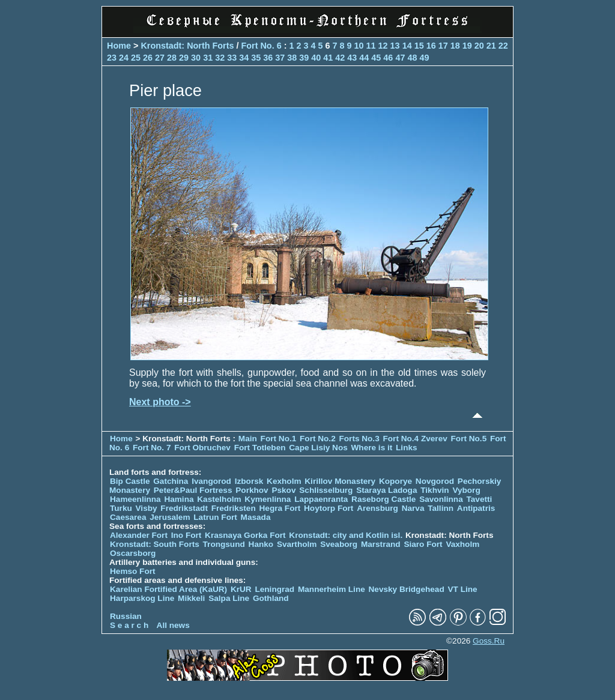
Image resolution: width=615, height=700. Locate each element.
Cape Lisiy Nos (318, 448)
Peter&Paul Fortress (193, 490)
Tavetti (479, 499)
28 (172, 58)
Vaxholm (462, 544)
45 (376, 58)
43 (352, 58)
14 (407, 46)
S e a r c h (129, 625)
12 (383, 46)
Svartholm (297, 544)
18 (455, 46)
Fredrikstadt (184, 508)
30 (196, 58)
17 (443, 46)
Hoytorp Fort (329, 508)
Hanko (261, 544)
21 (491, 46)
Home (119, 46)
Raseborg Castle (383, 499)
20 (479, 46)
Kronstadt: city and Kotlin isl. (346, 535)
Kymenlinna (268, 499)
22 (503, 46)
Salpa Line (229, 598)
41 (328, 58)
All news (173, 625)
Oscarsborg (133, 553)
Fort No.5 (469, 439)
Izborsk (249, 481)
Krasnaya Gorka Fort (245, 535)
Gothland (271, 598)
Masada (256, 517)
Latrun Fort (215, 517)
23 (112, 58)
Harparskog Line (142, 598)
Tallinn (441, 508)
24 (124, 58)
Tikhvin (435, 490)
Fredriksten (234, 508)
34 (244, 58)
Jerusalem (170, 517)
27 (160, 58)
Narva (413, 508)
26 (148, 58)
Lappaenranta (321, 499)
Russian (126, 616)
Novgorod (435, 481)
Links (407, 448)
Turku (121, 508)
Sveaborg (339, 544)
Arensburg (377, 508)
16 (431, 46)
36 (268, 58)
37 (280, 58)
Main (248, 439)
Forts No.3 (359, 439)
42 (340, 58)
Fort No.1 (280, 439)
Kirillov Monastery (340, 481)
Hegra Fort (280, 508)
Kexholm (284, 481)
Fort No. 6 (262, 46)
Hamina (179, 499)
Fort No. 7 (153, 448)
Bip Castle (130, 481)
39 (304, 58)
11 (371, 46)
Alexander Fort (139, 535)
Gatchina (171, 481)
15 (419, 46)
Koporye (395, 481)
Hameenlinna (135, 499)
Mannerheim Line (332, 589)
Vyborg (466, 490)
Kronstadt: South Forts (155, 544)
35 (256, 58)
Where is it (372, 448)
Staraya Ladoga (386, 490)
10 (359, 46)
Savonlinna (441, 499)
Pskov (283, 490)
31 (208, 58)
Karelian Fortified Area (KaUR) (168, 589)
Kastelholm (219, 499)
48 (412, 58)
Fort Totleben (260, 448)
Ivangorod (211, 481)
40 (316, 58)
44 (364, 58)
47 (400, 58)
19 (467, 46)
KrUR (241, 589)
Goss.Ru (489, 641)
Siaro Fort (423, 544)
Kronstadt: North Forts (188, 46)
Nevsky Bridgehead (407, 589)
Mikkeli (191, 598)
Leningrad (274, 589)
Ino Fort (186, 535)
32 (220, 58)
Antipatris (476, 508)
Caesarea (128, 517)
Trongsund (224, 544)
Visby (147, 508)
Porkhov (252, 490)
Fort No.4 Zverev (415, 439)
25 (136, 58)
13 (395, 46)
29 (184, 58)
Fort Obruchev (203, 448)
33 (232, 58)
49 (424, 58)
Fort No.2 (319, 439)
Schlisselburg (326, 490)
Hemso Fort (133, 571)
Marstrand (381, 544)
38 (292, 58)
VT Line (463, 589)
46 (388, 58)
